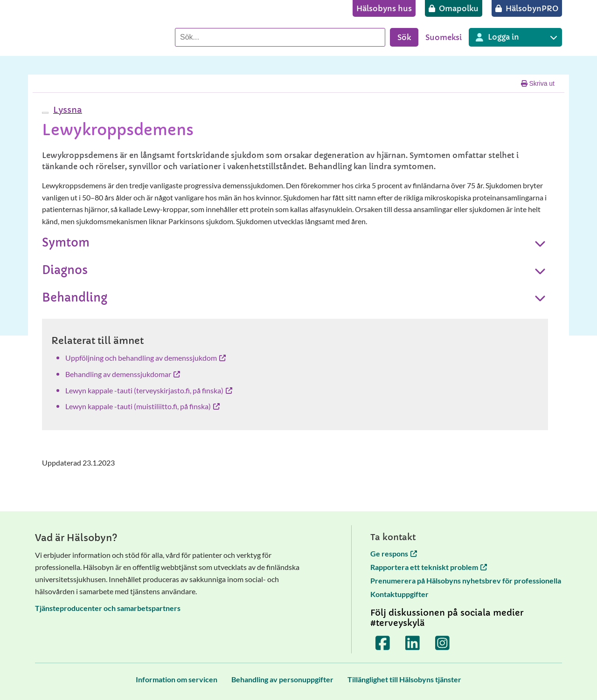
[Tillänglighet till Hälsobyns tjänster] (404, 679)
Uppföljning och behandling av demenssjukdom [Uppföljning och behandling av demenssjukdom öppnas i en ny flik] (146, 358)
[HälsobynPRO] (527, 8)
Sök (404, 37)
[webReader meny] (45, 113)
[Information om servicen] (177, 679)
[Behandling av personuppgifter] (282, 679)
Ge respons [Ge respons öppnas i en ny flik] (394, 553)
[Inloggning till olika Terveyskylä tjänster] (515, 37)
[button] (66, 110)
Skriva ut (538, 83)
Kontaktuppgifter (399, 594)
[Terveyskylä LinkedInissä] (413, 643)
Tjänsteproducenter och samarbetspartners (108, 608)
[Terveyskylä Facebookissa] (383, 643)
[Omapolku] (454, 8)
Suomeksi (444, 37)
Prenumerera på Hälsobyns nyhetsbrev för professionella (466, 580)
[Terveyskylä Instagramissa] (443, 643)
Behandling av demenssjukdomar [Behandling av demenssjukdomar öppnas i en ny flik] (123, 374)
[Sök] (280, 37)
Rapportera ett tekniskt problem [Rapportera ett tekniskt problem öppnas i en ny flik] (429, 567)
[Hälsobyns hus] (384, 8)
